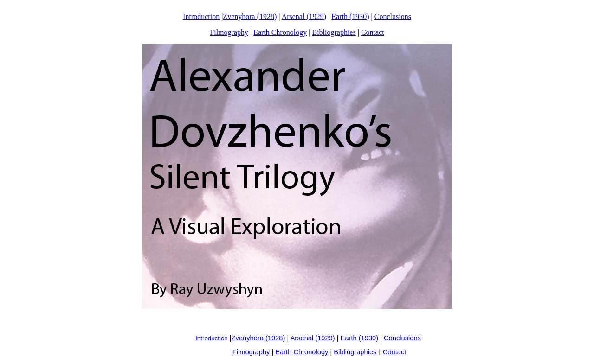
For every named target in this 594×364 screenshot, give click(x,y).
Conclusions (393, 16)
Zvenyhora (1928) (250, 16)
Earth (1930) (350, 16)
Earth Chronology (280, 32)
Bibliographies (334, 32)
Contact (373, 32)
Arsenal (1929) (304, 16)
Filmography (229, 32)
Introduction (201, 16)
